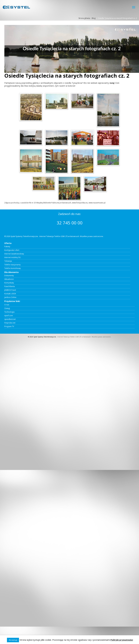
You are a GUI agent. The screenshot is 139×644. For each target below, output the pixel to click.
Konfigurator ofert (12, 250)
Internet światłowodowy (14, 254)
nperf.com (9, 316)
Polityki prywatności (122, 640)
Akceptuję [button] (13, 640)
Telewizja (8, 261)
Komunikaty (9, 283)
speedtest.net (10, 319)
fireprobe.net (10, 323)
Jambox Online (10, 297)
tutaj (112, 83)
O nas (7, 305)
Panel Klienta (10, 286)
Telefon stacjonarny (12, 265)
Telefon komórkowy (13, 268)
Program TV (9, 326)
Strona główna (84, 18)
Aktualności (9, 279)
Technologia (9, 312)
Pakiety (7, 247)
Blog (94, 18)
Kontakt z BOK (10, 294)
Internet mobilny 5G (12, 257)
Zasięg (7, 308)
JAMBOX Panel (10, 290)
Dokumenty (9, 276)
